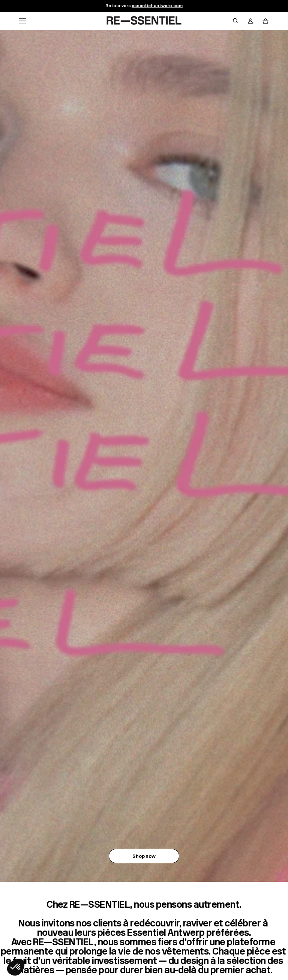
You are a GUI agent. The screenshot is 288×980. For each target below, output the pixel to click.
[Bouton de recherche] (235, 21)
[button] (16, 967)
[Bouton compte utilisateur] (250, 21)
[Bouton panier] (265, 21)
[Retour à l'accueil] (144, 21)
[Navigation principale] (22, 21)
